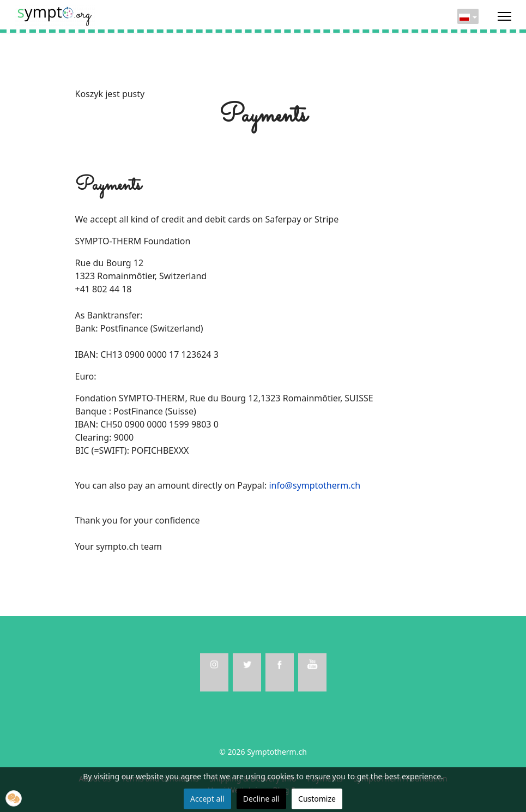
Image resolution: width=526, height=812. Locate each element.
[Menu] (504, 16)
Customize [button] (317, 799)
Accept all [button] (207, 799)
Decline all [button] (261, 799)
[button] (14, 798)
